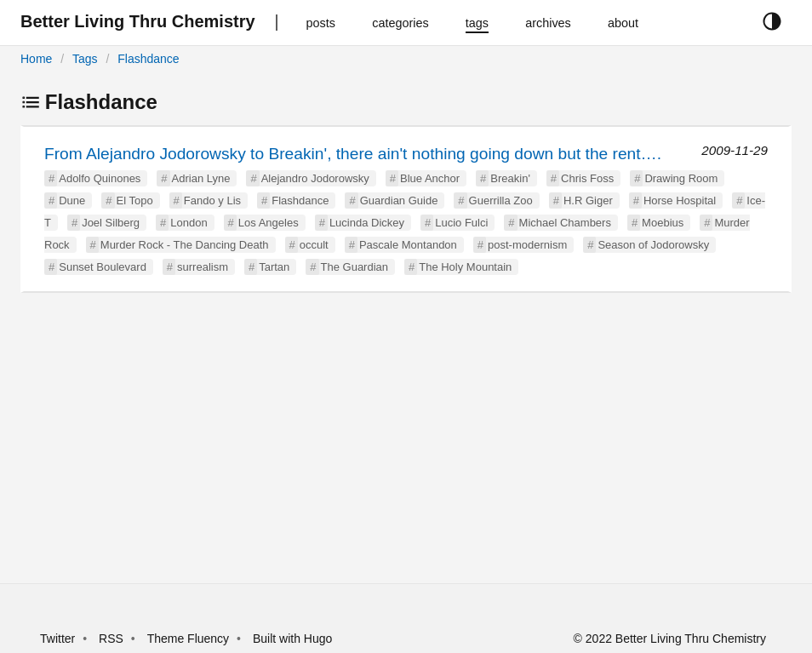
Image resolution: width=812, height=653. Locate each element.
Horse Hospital (680, 200)
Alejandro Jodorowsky (315, 178)
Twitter (57, 639)
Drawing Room (681, 178)
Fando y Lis (212, 200)
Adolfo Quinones (100, 178)
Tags (85, 59)
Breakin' (510, 178)
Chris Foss (587, 178)
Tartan (274, 267)
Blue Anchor (430, 178)
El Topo (135, 200)
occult (314, 245)
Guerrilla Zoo (501, 200)
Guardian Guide (399, 200)
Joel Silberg (111, 223)
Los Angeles (269, 223)
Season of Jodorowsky (653, 245)
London (189, 223)
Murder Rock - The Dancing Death (185, 245)
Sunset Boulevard (103, 267)
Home (36, 59)
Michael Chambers (565, 223)
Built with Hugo (292, 639)
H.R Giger (588, 200)
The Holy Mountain (465, 267)
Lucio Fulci (461, 223)
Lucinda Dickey (367, 223)
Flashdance (148, 59)
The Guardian (355, 267)
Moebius (663, 223)
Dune (72, 200)
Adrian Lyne (201, 178)
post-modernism (527, 245)
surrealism (203, 267)
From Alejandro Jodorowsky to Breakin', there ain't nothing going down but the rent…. (353, 154)
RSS (111, 639)
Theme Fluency (190, 639)
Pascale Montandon (408, 245)
